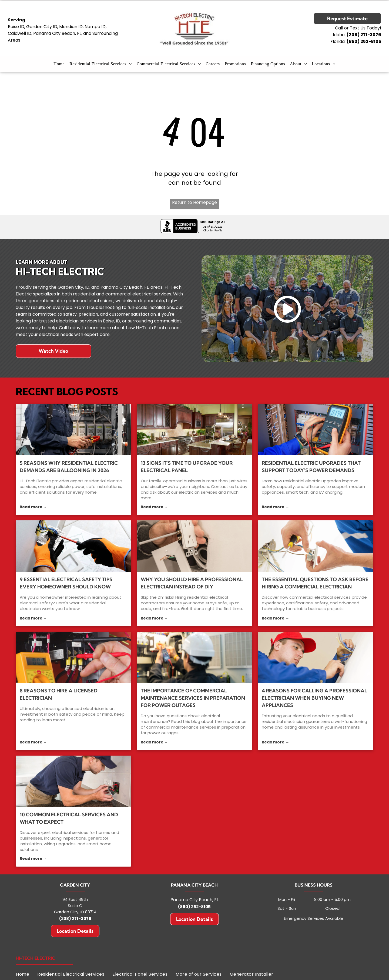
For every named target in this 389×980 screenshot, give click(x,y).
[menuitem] (59, 64)
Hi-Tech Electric (35, 958)
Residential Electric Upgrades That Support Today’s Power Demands (311, 467)
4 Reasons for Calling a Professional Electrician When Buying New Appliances (314, 698)
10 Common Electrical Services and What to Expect (69, 818)
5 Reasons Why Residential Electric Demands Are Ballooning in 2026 (69, 467)
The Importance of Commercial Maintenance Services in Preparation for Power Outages (193, 698)
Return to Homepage (194, 202)
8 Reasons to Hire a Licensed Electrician (59, 694)
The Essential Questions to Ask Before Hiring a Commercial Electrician (315, 583)
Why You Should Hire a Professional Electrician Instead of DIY (192, 583)
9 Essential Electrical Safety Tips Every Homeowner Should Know (66, 583)
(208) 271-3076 (75, 919)
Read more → (33, 507)
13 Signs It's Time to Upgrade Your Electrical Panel (187, 467)
